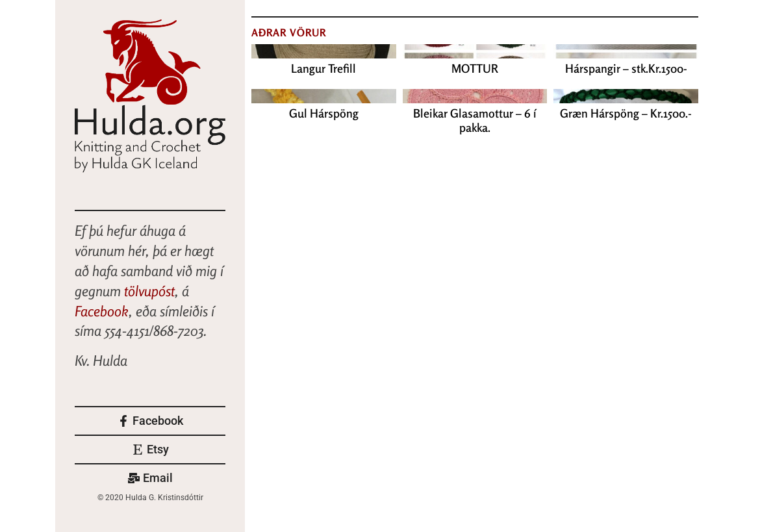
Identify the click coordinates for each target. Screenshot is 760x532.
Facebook (102, 311)
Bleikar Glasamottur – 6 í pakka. (475, 120)
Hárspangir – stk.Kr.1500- (626, 68)
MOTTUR (475, 68)
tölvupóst (149, 291)
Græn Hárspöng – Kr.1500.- (626, 113)
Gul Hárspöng (324, 113)
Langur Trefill (323, 68)
